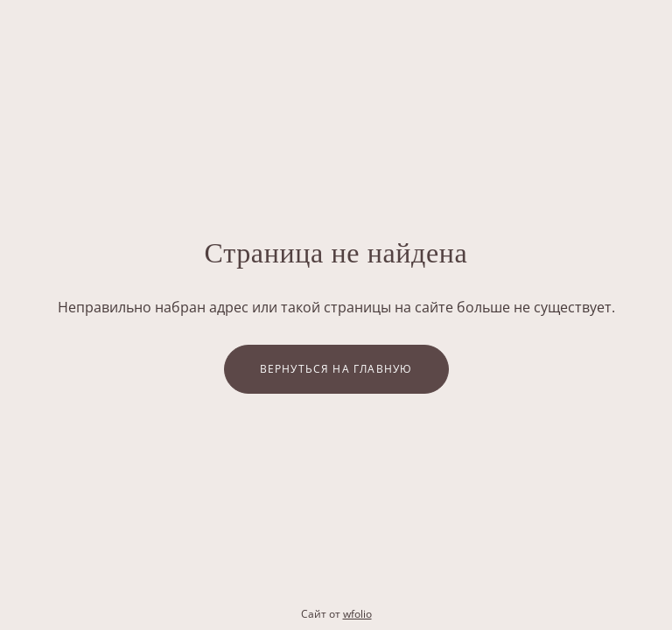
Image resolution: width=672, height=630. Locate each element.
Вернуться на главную (336, 369)
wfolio (357, 614)
